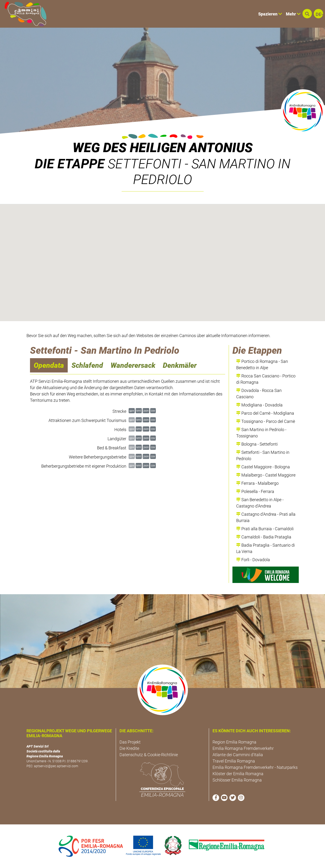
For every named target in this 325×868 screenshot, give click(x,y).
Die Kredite (129, 748)
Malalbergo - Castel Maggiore (266, 475)
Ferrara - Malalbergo (257, 483)
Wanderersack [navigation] (133, 365)
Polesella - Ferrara (255, 491)
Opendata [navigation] (49, 365)
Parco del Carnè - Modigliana (265, 413)
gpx (132, 411)
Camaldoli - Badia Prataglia (264, 537)
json (146, 411)
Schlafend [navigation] (87, 365)
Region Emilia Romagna (234, 742)
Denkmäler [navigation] (180, 365)
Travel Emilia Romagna (234, 761)
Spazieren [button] (270, 14)
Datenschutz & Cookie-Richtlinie (149, 755)
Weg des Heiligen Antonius (163, 148)
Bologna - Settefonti (257, 444)
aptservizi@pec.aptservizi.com (56, 766)
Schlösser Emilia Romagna (237, 780)
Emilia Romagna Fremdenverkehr (243, 748)
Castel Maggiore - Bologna (263, 467)
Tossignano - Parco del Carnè (266, 421)
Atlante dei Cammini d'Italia (238, 755)
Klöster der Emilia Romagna (238, 774)
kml (139, 411)
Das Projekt (130, 742)
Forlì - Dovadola (253, 560)
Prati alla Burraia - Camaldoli (265, 529)
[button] (307, 14)
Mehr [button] (293, 14)
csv (153, 411)
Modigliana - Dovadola (259, 405)
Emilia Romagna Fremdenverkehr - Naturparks (255, 767)
